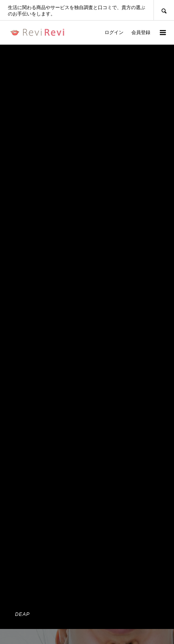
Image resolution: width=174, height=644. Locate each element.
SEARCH (164, 10)
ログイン (114, 32)
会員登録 (141, 32)
